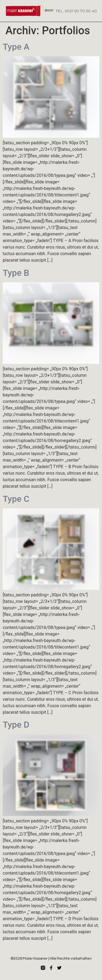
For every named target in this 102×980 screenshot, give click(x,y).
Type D (16, 725)
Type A (16, 47)
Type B (16, 273)
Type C (16, 499)
